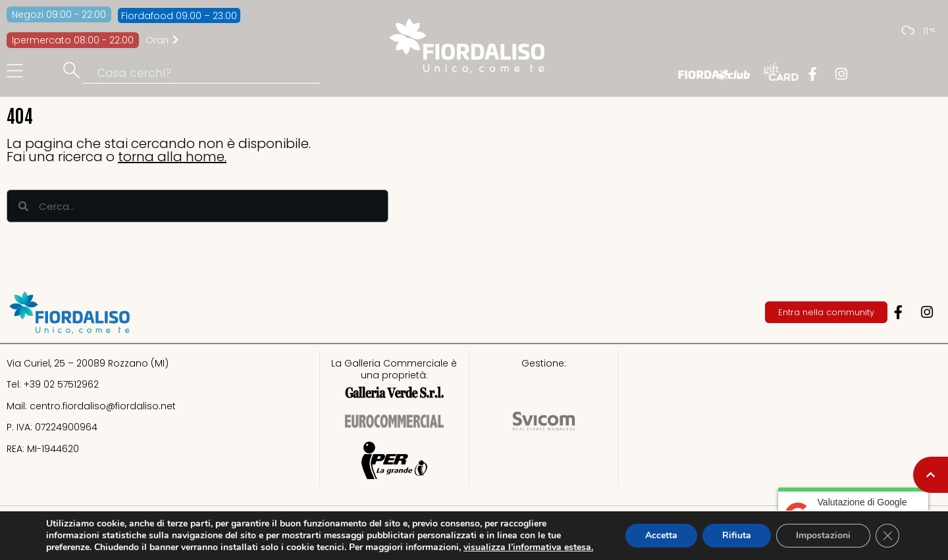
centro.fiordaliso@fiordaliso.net (103, 406)
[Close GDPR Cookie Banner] (887, 536)
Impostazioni (823, 535)
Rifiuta (737, 535)
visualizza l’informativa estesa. (528, 547)
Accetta (661, 535)
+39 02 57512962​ (61, 384)
